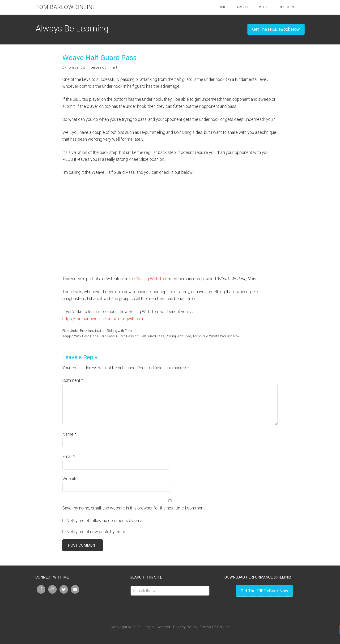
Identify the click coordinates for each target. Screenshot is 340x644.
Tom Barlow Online (66, 7)
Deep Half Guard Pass (98, 336)
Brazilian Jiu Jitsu (93, 331)
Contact (164, 627)
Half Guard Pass (152, 336)
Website (70, 479)
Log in (149, 627)
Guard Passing (127, 336)
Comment (73, 380)
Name (69, 434)
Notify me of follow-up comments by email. (106, 520)
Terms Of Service (215, 627)
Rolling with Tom (119, 331)
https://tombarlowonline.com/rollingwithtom (103, 319)
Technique (200, 336)
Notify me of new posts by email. (96, 532)
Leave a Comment (104, 67)
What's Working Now (225, 336)
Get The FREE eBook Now (276, 29)
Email (69, 456)
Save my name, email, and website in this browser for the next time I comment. (134, 508)
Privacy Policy (185, 627)
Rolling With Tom (152, 279)
